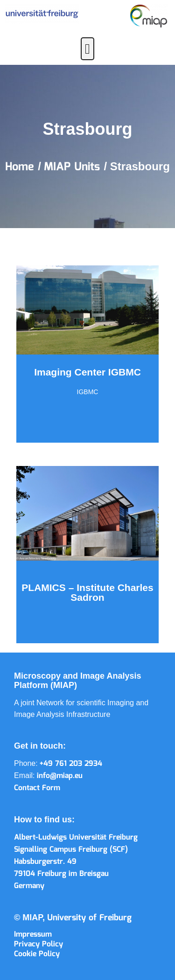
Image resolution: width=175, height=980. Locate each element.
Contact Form (37, 788)
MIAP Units (74, 167)
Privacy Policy (38, 944)
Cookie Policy (37, 954)
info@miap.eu (60, 776)
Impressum (33, 935)
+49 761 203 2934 (71, 764)
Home (21, 167)
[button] (88, 49)
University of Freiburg (89, 918)
